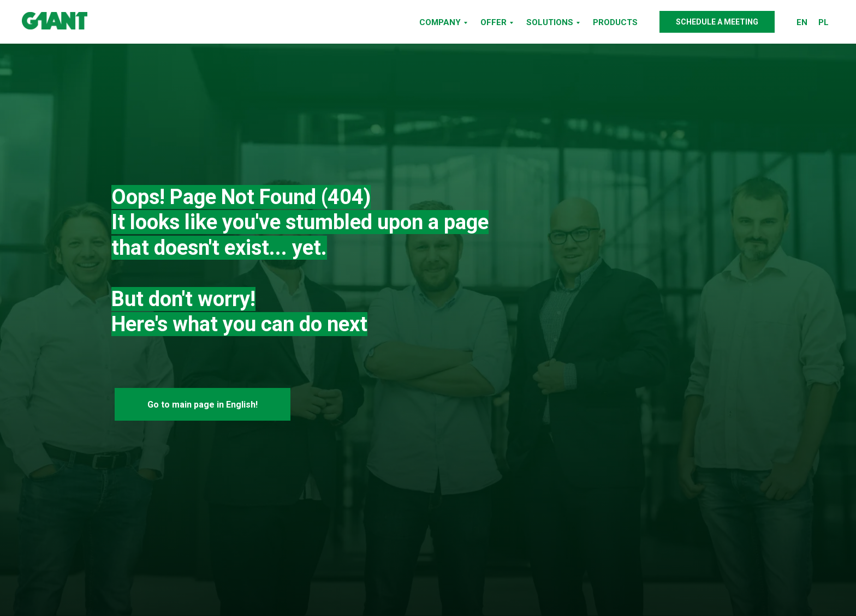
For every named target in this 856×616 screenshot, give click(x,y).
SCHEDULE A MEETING (717, 22)
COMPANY (440, 22)
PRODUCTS (615, 22)
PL (824, 22)
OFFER (494, 22)
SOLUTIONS (550, 22)
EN (802, 22)
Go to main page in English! (203, 405)
